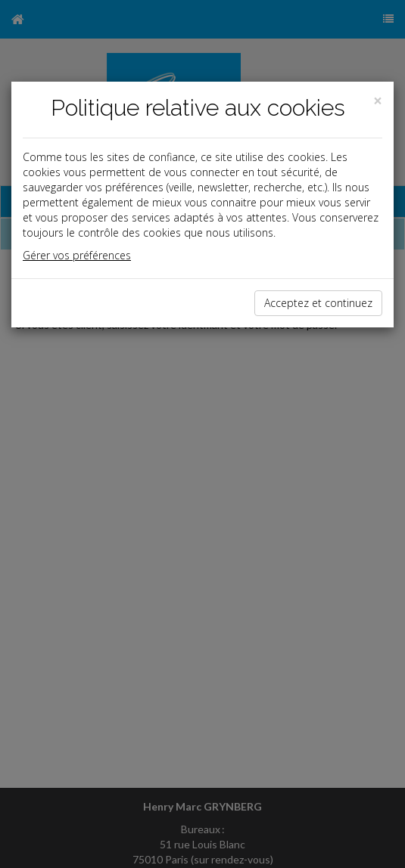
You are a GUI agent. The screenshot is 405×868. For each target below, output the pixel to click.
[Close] (378, 101)
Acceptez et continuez (318, 303)
